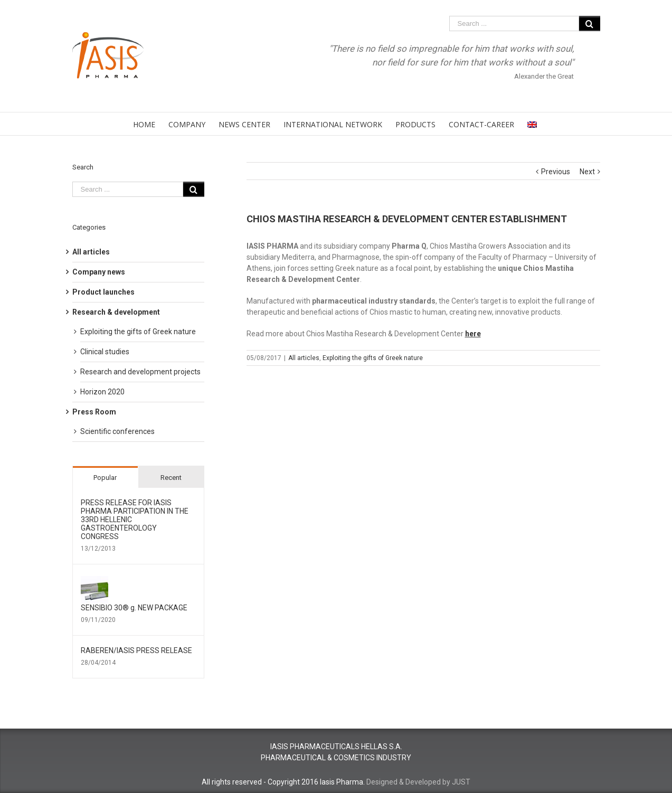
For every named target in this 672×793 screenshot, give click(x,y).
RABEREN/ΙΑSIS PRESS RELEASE (136, 650)
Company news (99, 272)
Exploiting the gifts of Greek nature (373, 358)
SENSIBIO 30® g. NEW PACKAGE (134, 608)
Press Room (94, 412)
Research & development (116, 312)
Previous (556, 172)
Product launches (103, 292)
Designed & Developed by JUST (418, 782)
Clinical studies (105, 352)
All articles (304, 358)
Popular (105, 478)
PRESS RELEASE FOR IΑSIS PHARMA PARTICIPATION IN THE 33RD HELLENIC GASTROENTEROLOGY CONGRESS (135, 520)
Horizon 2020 (102, 392)
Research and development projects (140, 372)
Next (587, 172)
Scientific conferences (117, 431)
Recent (171, 478)
